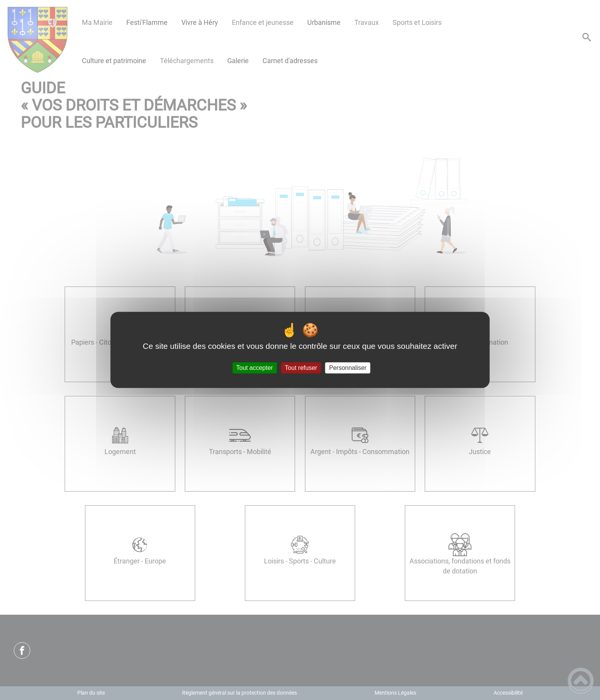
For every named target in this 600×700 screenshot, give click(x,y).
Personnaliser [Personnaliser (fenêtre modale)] (348, 368)
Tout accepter (254, 368)
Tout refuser (301, 368)
